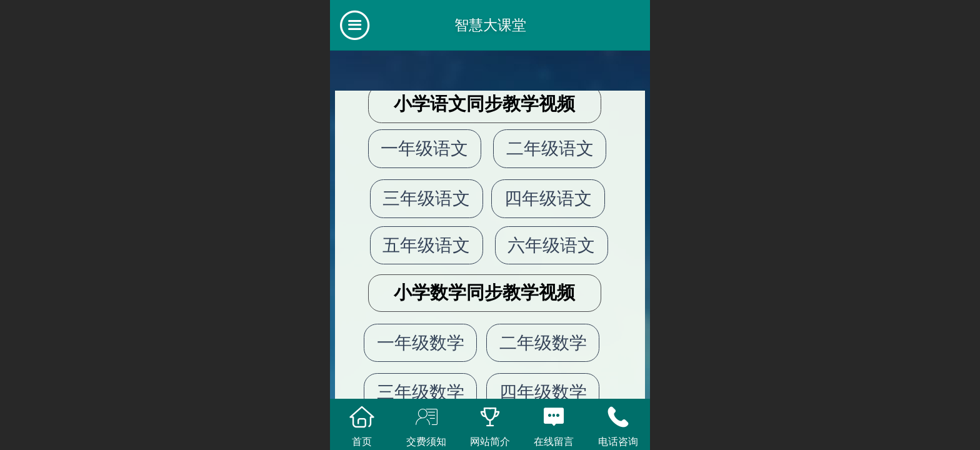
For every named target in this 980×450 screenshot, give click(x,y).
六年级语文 (551, 245)
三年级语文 (426, 198)
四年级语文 (548, 198)
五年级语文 (426, 245)
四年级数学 (543, 392)
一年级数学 (421, 343)
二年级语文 (550, 148)
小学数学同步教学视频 (484, 292)
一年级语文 (424, 148)
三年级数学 (421, 392)
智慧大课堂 (490, 25)
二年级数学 (543, 343)
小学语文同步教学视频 (484, 104)
